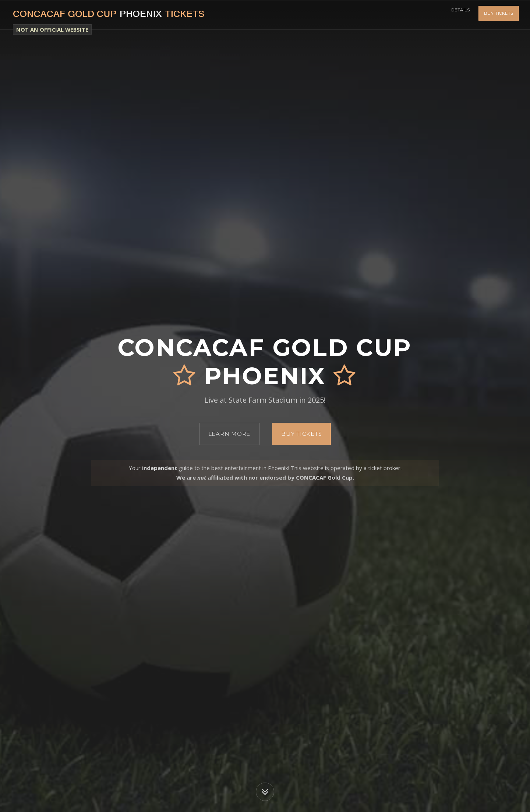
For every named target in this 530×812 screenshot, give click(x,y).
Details (458, 15)
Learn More (229, 434)
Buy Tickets (499, 15)
